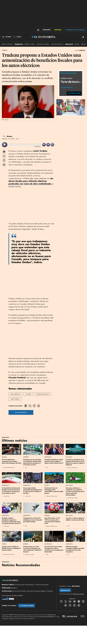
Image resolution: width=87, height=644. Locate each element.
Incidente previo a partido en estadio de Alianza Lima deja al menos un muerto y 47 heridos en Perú (32, 462)
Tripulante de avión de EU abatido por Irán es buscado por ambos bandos (33, 520)
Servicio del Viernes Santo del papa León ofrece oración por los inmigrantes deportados (54, 549)
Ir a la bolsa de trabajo (27, 606)
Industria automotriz (43, 394)
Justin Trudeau (15, 399)
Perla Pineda (6, 526)
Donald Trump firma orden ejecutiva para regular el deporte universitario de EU (54, 461)
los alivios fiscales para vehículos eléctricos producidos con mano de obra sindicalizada (31, 181)
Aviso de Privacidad (19, 591)
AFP (26, 468)
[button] (71, 107)
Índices (77, 44)
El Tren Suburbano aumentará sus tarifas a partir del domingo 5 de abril (12, 461)
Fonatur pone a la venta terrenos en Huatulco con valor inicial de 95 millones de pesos (33, 549)
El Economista (19, 585)
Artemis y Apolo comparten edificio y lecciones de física (75, 519)
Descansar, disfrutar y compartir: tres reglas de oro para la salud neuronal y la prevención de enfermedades (75, 492)
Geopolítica (48, 457)
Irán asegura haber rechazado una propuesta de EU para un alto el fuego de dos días (33, 491)
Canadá (28, 394)
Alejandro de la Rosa (30, 555)
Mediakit (14, 588)
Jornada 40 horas (43, 44)
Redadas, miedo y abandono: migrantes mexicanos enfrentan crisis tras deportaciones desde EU (12, 521)
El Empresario (30, 585)
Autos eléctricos (15, 394)
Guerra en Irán (29, 44)
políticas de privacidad (78, 594)
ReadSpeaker (38, 146)
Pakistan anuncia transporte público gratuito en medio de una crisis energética (75, 549)
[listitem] (5, 145)
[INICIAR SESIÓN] (83, 37)
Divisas (83, 44)
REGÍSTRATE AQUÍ (74, 93)
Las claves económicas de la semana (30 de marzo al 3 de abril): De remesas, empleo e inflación (75, 462)
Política (47, 485)
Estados (4, 457)
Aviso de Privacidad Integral (36, 591)
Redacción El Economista (9, 467)
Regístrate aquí (65, 590)
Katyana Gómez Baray (72, 468)
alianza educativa (57, 44)
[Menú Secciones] (6, 37)
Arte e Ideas (69, 485)
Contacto (50, 591)
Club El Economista (42, 585)
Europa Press (7, 496)
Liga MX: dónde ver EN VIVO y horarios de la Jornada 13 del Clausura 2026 (53, 521)
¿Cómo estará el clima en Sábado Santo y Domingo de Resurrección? (11, 548)
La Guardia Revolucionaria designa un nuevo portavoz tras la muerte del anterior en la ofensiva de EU (11, 491)
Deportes (26, 457)
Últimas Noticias (7, 44)
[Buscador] (17, 37)
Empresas (4, 50)
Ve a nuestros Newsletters (66, 88)
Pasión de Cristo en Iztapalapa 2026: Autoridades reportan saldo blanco (54, 491)
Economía (69, 457)
